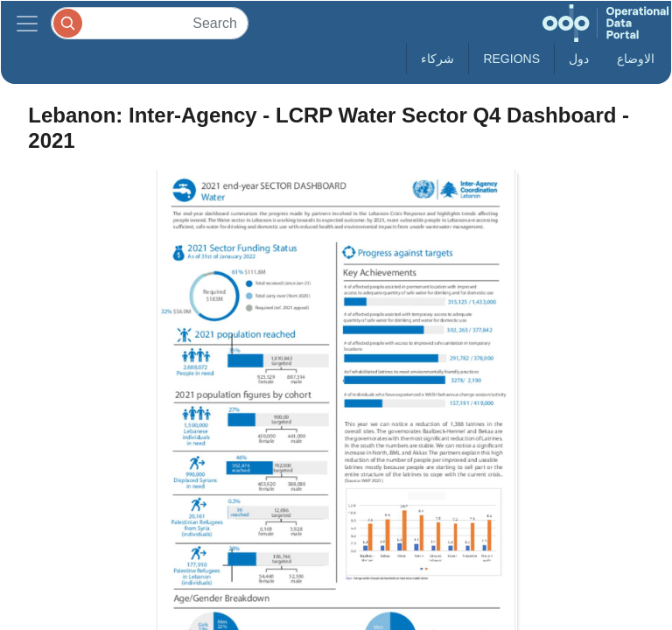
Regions (511, 59)
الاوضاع (636, 59)
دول (579, 59)
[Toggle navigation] (27, 23)
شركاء (437, 59)
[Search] (150, 23)
